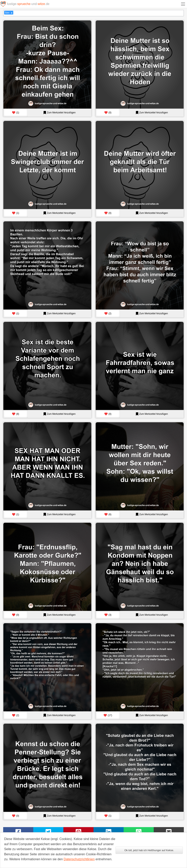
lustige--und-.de (28, 4)
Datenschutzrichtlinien (79, 859)
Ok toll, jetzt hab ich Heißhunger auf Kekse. (149, 850)
